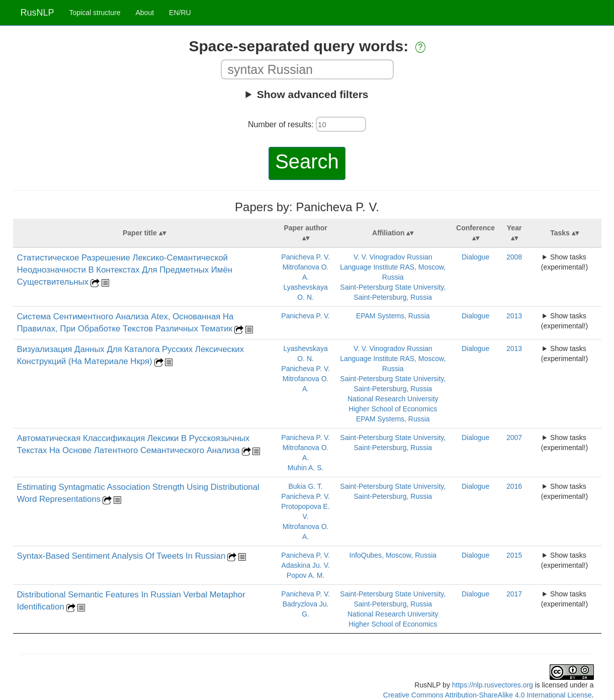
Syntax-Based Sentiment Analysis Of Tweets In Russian (121, 556)
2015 (514, 555)
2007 (514, 437)
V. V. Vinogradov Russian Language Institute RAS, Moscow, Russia (393, 267)
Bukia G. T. (305, 486)
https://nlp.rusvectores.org (493, 685)
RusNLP (37, 13)
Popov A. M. (305, 575)
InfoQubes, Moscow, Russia (393, 555)
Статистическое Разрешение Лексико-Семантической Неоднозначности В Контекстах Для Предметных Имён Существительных (125, 270)
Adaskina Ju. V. (306, 565)
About (145, 13)
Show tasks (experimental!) (564, 262)
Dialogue (475, 257)
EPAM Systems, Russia (393, 316)
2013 (514, 316)
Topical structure (95, 13)
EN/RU (180, 13)
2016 (514, 486)
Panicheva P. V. (305, 257)
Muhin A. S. (306, 468)
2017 (514, 594)
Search (307, 161)
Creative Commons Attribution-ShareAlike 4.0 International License (488, 695)
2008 (514, 257)
